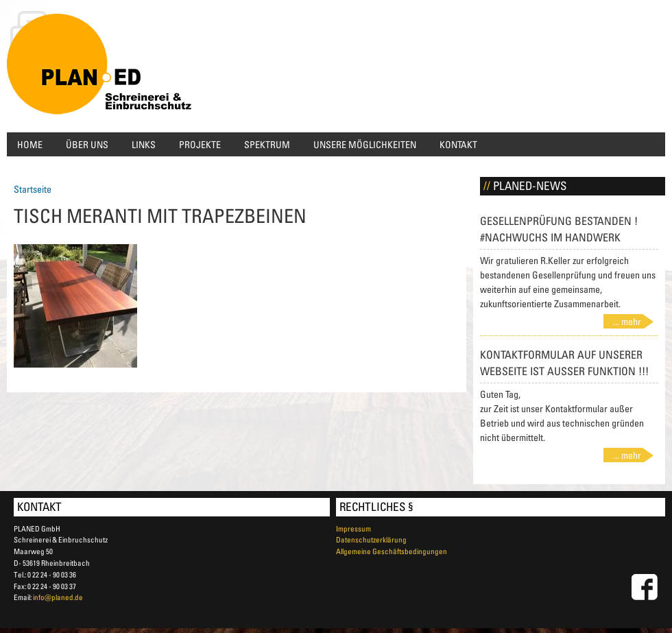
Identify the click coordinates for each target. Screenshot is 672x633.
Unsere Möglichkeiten (365, 144)
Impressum (353, 528)
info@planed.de (58, 597)
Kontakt (458, 144)
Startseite (33, 189)
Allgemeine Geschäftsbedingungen (392, 551)
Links (144, 144)
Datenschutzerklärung (371, 539)
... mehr (627, 321)
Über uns (87, 144)
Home (30, 144)
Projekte (200, 144)
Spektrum (267, 144)
